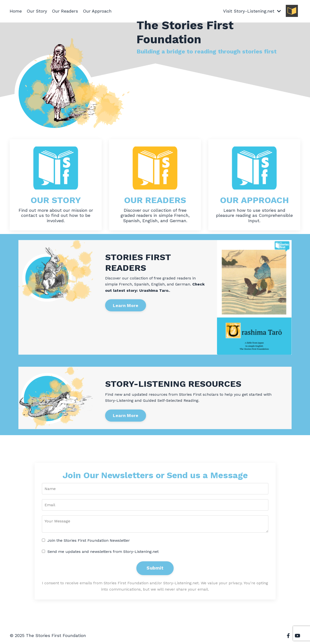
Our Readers (65, 11)
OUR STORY (56, 200)
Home (16, 11)
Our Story (37, 11)
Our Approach (97, 11)
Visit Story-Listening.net (252, 11)
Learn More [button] (126, 305)
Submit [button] (155, 568)
